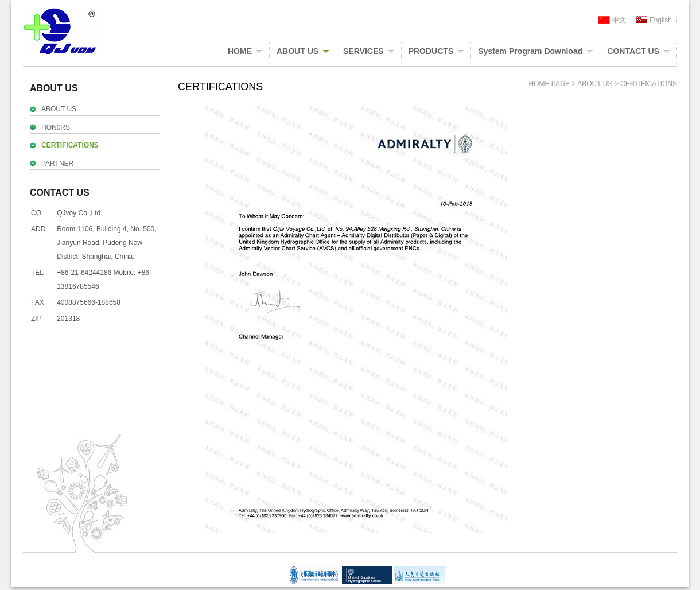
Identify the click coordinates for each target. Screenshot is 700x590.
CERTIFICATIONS (70, 145)
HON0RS (56, 127)
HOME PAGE (549, 84)
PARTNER (57, 164)
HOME (240, 51)
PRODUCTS (431, 51)
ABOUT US (297, 51)
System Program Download (530, 51)
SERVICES (363, 51)
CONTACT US (633, 51)
